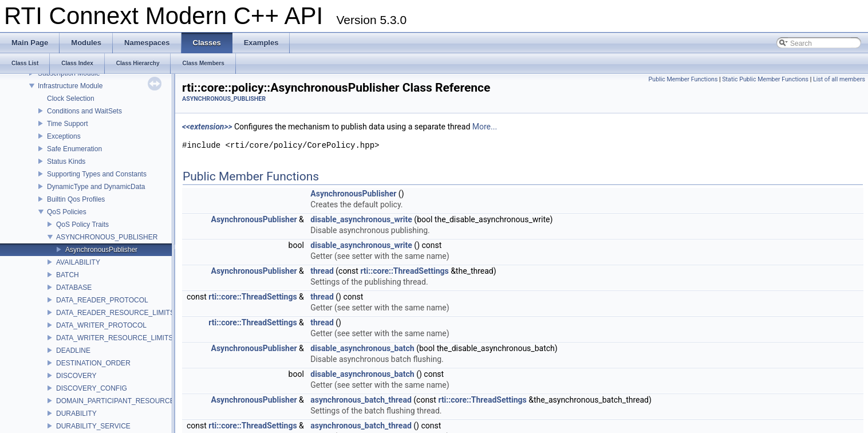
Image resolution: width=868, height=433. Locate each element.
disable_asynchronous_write (361, 219)
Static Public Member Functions (765, 79)
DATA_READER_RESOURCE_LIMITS (115, 313)
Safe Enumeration (74, 149)
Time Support (68, 124)
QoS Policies (67, 212)
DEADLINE (73, 351)
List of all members (839, 79)
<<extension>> (207, 127)
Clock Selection (71, 99)
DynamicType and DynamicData (96, 187)
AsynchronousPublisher (101, 250)
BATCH (68, 275)
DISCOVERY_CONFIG (92, 388)
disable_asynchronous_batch (362, 348)
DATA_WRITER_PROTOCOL (101, 325)
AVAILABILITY (78, 262)
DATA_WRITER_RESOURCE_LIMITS (115, 338)
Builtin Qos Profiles (76, 199)
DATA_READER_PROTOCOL (102, 300)
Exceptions (64, 136)
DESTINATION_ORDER (93, 363)
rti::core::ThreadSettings (404, 271)
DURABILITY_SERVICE (93, 426)
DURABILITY (76, 414)
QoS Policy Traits (82, 225)
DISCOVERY (76, 376)
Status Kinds (66, 162)
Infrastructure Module (70, 86)
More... (485, 127)
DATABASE (74, 288)
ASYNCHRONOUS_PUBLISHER (107, 237)
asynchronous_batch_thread (361, 400)
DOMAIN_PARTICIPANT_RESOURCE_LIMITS (128, 401)
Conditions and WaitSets (84, 111)
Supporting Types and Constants (97, 174)
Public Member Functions (683, 79)
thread (322, 271)
